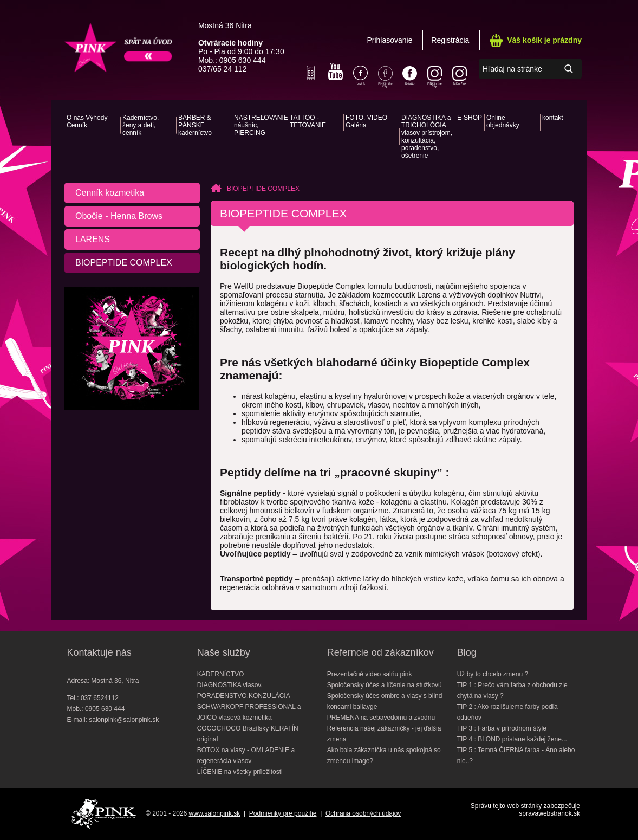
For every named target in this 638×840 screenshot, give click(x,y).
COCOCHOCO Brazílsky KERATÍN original (248, 734)
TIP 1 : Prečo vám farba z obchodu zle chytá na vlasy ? (512, 690)
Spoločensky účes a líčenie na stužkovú (385, 685)
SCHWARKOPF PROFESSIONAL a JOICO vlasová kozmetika (249, 712)
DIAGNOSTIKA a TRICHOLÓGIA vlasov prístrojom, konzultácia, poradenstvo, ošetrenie (427, 137)
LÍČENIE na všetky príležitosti (240, 772)
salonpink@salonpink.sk (124, 720)
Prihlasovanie (389, 40)
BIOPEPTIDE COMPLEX (124, 263)
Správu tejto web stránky (506, 806)
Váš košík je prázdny (544, 40)
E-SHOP (470, 118)
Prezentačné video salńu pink (370, 674)
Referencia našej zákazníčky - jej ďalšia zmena (384, 734)
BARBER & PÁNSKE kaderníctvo (195, 125)
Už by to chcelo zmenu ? (493, 674)
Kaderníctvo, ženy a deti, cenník (141, 125)
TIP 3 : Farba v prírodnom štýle (502, 728)
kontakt (553, 118)
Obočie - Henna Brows (119, 216)
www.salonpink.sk (215, 813)
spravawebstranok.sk (549, 813)
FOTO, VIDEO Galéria (366, 121)
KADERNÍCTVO (221, 674)
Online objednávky (503, 121)
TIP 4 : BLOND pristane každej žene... (512, 739)
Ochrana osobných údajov (363, 813)
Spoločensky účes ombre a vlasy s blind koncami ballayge (385, 701)
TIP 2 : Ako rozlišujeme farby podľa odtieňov (507, 712)
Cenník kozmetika (110, 193)
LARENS (93, 239)
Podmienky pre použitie (283, 813)
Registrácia (450, 40)
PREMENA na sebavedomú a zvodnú (381, 718)
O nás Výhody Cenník (87, 121)
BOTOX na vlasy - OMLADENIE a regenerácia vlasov (246, 755)
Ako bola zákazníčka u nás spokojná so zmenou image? (384, 755)
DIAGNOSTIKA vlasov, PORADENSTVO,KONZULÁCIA (244, 690)
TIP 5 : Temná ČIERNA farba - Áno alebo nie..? (516, 755)
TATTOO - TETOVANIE (308, 121)
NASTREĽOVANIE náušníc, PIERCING (260, 125)
